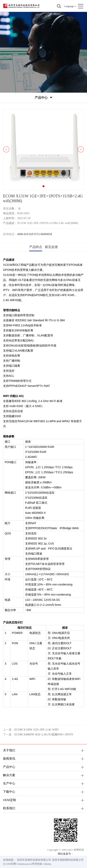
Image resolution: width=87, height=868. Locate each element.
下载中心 (9, 792)
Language (69, 6)
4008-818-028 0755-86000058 (35, 234)
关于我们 (9, 750)
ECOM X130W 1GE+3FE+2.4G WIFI (37, 730)
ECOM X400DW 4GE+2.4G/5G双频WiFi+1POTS (44, 735)
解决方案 (9, 775)
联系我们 (9, 808)
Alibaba (47, 864)
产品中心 (9, 767)
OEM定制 (10, 800)
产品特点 (36, 247)
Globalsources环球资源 (29, 864)
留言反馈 (51, 247)
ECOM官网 (10, 864)
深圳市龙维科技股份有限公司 (34, 860)
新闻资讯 (9, 759)
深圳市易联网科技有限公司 (68, 860)
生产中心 (9, 783)
